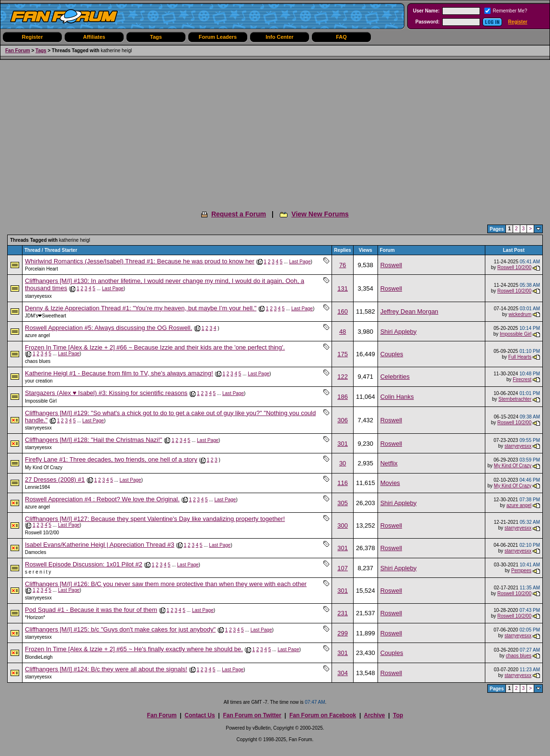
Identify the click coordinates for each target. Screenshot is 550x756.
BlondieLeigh (39, 657)
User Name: (426, 11)
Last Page (300, 262)
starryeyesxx (38, 296)
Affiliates (94, 37)
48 (343, 332)
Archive (374, 715)
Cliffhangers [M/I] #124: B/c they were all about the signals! (106, 669)
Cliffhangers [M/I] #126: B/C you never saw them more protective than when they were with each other (166, 584)
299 (343, 633)
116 (343, 483)
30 (343, 463)
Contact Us (200, 715)
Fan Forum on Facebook (323, 715)
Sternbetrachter (515, 399)
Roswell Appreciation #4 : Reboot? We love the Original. (102, 499)
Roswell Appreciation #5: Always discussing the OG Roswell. (109, 328)
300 (343, 525)
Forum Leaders (218, 37)
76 (343, 265)
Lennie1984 (37, 487)
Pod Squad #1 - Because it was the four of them (91, 610)
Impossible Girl (516, 334)
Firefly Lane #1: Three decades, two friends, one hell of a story (111, 459)
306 (343, 420)
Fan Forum (18, 51)
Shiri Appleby (399, 332)
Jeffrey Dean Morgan (409, 311)
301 (343, 444)
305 (343, 503)
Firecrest (522, 379)
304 (343, 673)
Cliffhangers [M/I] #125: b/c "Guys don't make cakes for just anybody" (120, 629)
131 (343, 288)
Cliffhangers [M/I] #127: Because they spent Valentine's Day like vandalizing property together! (155, 519)
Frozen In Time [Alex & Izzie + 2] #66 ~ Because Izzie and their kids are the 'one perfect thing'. (155, 347)
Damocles (35, 552)
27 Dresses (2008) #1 (55, 480)
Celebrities (395, 377)
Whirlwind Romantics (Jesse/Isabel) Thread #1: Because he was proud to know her (140, 261)
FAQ (341, 37)
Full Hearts (520, 357)
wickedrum (520, 314)
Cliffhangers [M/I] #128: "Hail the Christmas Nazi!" (93, 440)
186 (343, 397)
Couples (392, 354)
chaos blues (38, 361)
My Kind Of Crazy (44, 468)
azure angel (37, 335)
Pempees (521, 570)
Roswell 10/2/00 (514, 267)
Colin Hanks (397, 397)
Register (518, 22)
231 (343, 613)
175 (343, 354)
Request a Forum (239, 214)
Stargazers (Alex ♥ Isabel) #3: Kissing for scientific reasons (106, 393)
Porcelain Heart (41, 269)
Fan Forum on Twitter (252, 715)
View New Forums (320, 214)
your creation (39, 381)
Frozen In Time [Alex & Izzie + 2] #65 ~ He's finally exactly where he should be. (134, 649)
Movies (390, 483)
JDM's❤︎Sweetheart (46, 316)
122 (343, 377)
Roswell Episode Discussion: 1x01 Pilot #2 (84, 564)
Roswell (391, 265)
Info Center (279, 37)
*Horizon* (35, 617)
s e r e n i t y (38, 572)
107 (343, 568)
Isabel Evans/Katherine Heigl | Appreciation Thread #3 (100, 545)
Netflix (389, 463)
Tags (156, 37)
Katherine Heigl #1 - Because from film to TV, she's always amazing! (119, 373)
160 (343, 311)
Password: (428, 22)
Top (398, 715)
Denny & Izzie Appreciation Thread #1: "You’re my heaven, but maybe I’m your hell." (141, 308)
